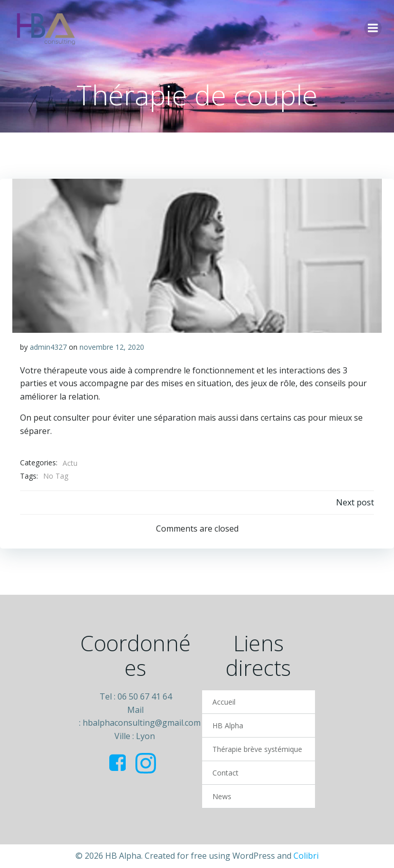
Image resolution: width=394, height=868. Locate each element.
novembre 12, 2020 (112, 347)
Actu (70, 463)
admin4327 (48, 347)
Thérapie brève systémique (257, 749)
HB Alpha (228, 725)
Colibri (306, 856)
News (222, 796)
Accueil (224, 702)
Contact (225, 773)
